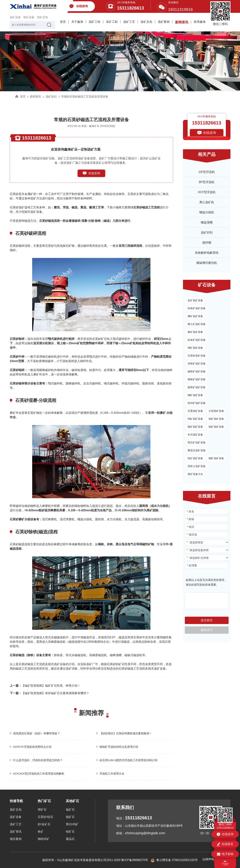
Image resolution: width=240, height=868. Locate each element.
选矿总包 (42, 17)
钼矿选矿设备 (216, 419)
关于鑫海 (77, 22)
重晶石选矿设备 (197, 450)
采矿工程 (112, 22)
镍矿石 (70, 817)
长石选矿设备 (195, 435)
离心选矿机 (207, 202)
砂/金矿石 (44, 824)
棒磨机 (47, 506)
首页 (63, 22)
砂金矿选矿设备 (197, 340)
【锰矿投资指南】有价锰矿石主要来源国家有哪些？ (49, 693)
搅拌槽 (207, 243)
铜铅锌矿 (44, 839)
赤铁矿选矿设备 (197, 364)
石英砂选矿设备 (197, 356)
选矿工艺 (129, 22)
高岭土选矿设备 (197, 466)
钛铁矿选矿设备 (197, 308)
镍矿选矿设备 (195, 427)
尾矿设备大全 (195, 474)
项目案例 (16, 839)
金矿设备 (15, 17)
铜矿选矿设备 (195, 395)
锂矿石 (42, 810)
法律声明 (208, 859)
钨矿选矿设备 (195, 419)
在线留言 (225, 844)
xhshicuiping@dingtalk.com (145, 833)
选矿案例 (164, 22)
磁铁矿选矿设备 (197, 371)
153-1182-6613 (94, 181)
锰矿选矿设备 (216, 427)
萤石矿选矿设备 (197, 442)
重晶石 (70, 839)
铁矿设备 (29, 17)
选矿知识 (51, 96)
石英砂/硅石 (45, 817)
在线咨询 (94, 173)
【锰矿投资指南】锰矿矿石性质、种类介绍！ (45, 686)
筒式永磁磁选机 (55, 637)
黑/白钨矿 (72, 824)
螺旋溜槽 (207, 222)
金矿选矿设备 (195, 300)
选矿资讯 (16, 832)
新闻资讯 (182, 22)
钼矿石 (70, 832)
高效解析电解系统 (207, 253)
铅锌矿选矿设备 (197, 403)
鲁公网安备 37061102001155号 (174, 860)
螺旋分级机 (207, 212)
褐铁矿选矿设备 (197, 379)
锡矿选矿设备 (216, 458)
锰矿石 (70, 810)
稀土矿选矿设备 (197, 324)
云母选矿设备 (216, 411)
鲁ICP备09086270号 (135, 860)
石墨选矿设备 (195, 411)
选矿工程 (95, 22)
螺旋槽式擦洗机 (207, 263)
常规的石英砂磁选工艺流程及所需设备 (85, 96)
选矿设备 (16, 817)
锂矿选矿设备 (195, 348)
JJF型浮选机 (207, 172)
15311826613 (130, 8)
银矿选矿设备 (195, 332)
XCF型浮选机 (207, 192)
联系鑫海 (200, 22)
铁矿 (41, 832)
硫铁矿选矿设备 (197, 387)
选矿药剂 (207, 233)
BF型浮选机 (207, 182)
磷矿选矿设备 (195, 316)
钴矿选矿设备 (195, 458)
